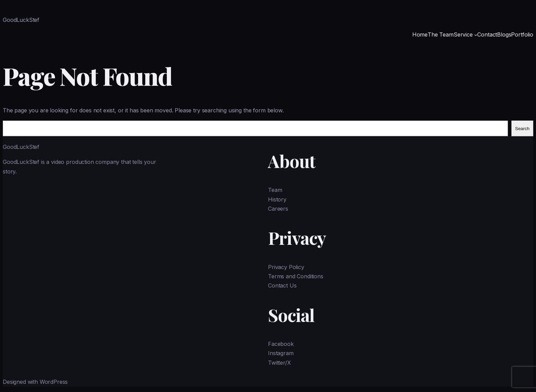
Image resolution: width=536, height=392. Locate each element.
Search (522, 129)
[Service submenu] (476, 35)
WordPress (54, 382)
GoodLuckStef (21, 20)
